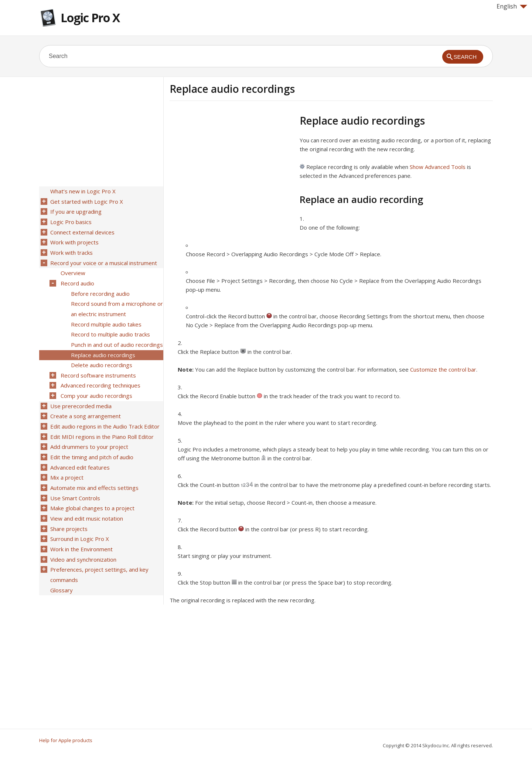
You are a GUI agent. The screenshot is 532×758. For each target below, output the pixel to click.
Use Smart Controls (74, 480)
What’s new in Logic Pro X (82, 191)
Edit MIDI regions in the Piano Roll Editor (101, 422)
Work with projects (74, 239)
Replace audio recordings (102, 345)
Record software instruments (98, 364)
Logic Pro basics (70, 220)
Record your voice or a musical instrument (103, 258)
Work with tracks (71, 249)
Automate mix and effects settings (94, 470)
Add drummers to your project (88, 432)
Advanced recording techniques (100, 374)
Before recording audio (100, 287)
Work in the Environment (81, 528)
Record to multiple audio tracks (110, 326)
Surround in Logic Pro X (79, 518)
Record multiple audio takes (105, 316)
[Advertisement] (232, 166)
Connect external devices (82, 230)
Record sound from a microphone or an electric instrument (116, 302)
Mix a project (66, 460)
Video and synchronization (83, 537)
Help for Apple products (66, 740)
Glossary (61, 566)
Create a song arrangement (85, 403)
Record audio (77, 278)
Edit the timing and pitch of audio (91, 441)
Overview (72, 268)
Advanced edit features (79, 451)
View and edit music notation (86, 499)
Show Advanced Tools (438, 167)
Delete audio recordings (101, 355)
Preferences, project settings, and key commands (99, 552)
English (512, 6)
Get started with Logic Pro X (86, 201)
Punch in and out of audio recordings (116, 335)
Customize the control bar (443, 369)
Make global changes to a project (92, 489)
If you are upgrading (75, 210)
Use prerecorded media (80, 393)
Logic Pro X (90, 18)
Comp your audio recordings (96, 383)
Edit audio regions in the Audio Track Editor (104, 412)
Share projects (68, 508)
